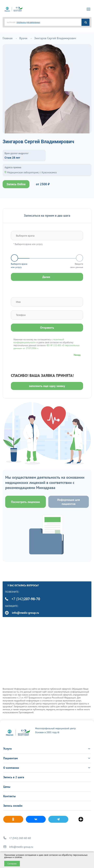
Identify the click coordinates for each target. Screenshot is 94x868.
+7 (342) (23, 599)
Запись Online (16, 184)
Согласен (12, 864)
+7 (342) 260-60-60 (20, 838)
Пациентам (47, 758)
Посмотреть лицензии (25, 502)
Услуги (47, 749)
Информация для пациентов (69, 502)
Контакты (10, 796)
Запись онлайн (13, 806)
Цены (7, 787)
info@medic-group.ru (22, 613)
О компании (47, 768)
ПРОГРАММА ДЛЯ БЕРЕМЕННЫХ (28, 22)
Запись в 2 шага (14, 777)
